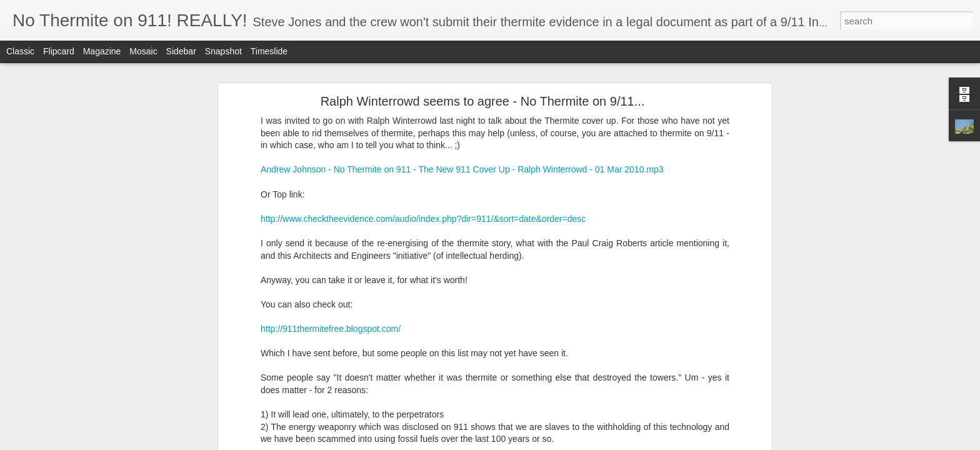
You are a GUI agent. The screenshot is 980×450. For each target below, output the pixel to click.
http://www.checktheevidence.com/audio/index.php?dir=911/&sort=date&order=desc (423, 219)
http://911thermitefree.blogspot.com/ (331, 329)
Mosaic (143, 51)
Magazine (102, 51)
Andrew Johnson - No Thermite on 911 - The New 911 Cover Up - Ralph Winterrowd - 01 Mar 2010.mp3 (462, 169)
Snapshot (223, 51)
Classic (20, 51)
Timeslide (269, 51)
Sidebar (181, 51)
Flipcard (59, 51)
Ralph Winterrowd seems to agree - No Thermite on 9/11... (483, 101)
